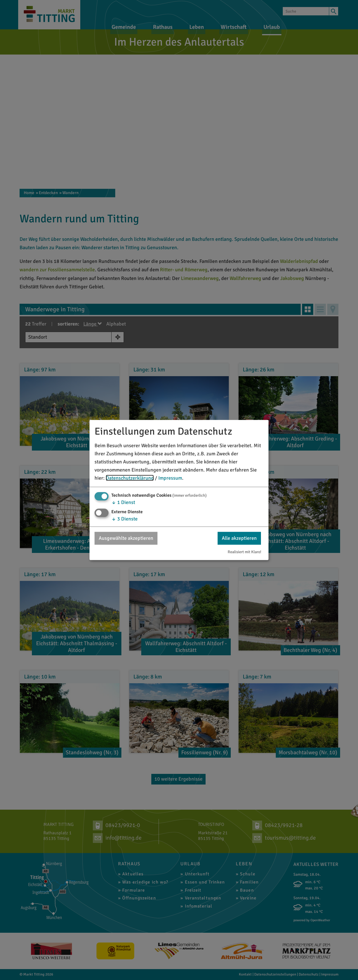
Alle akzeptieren (239, 538)
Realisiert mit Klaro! (244, 552)
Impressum (170, 478)
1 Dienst (123, 502)
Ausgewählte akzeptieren (126, 538)
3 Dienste (124, 519)
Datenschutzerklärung (130, 478)
